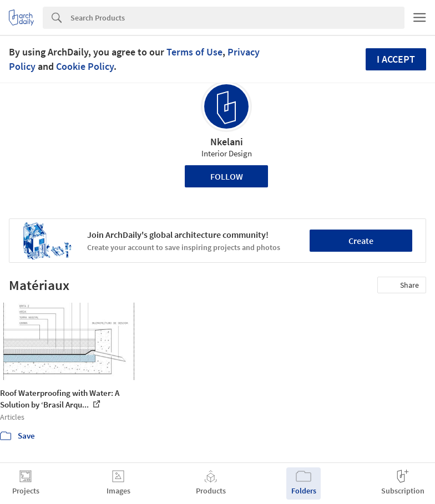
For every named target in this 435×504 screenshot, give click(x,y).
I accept (396, 59)
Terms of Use (194, 52)
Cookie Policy (85, 66)
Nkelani (227, 142)
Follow (227, 176)
